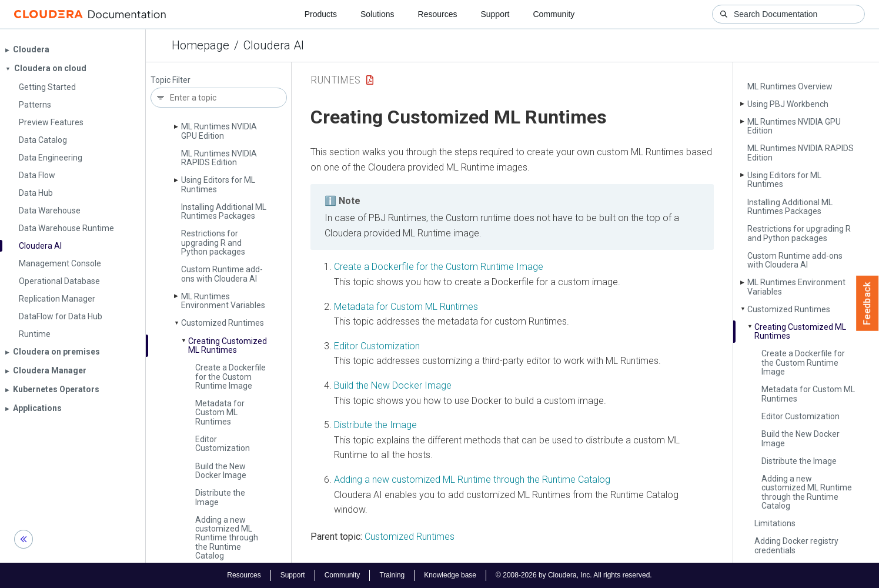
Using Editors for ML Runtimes (218, 184)
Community (554, 14)
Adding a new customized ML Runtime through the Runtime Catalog (227, 538)
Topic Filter (171, 80)
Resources (438, 14)
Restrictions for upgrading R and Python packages (213, 243)
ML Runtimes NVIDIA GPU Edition (219, 131)
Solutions (377, 14)
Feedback (868, 303)
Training (392, 575)
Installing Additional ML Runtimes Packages (224, 211)
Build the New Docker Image (221, 471)
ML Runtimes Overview (790, 86)
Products (321, 14)
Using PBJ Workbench (788, 104)
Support (495, 14)
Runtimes (335, 80)
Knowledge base (450, 575)
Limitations (775, 523)
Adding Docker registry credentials (796, 545)
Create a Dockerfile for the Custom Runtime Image (230, 377)
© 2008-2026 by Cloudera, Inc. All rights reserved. (574, 575)
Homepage (200, 45)
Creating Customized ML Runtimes (228, 345)
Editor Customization (223, 444)
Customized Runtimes (223, 323)
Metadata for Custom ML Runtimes (220, 412)
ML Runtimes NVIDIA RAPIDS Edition (219, 158)
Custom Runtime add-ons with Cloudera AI (222, 274)
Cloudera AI (274, 45)
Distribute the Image (220, 497)
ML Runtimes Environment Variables (223, 301)
